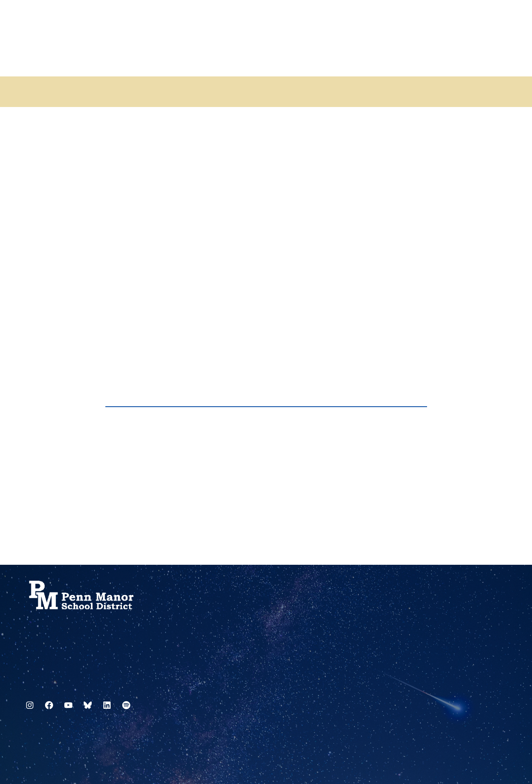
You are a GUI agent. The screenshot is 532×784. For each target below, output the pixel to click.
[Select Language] (502, 17)
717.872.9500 (25, 686)
